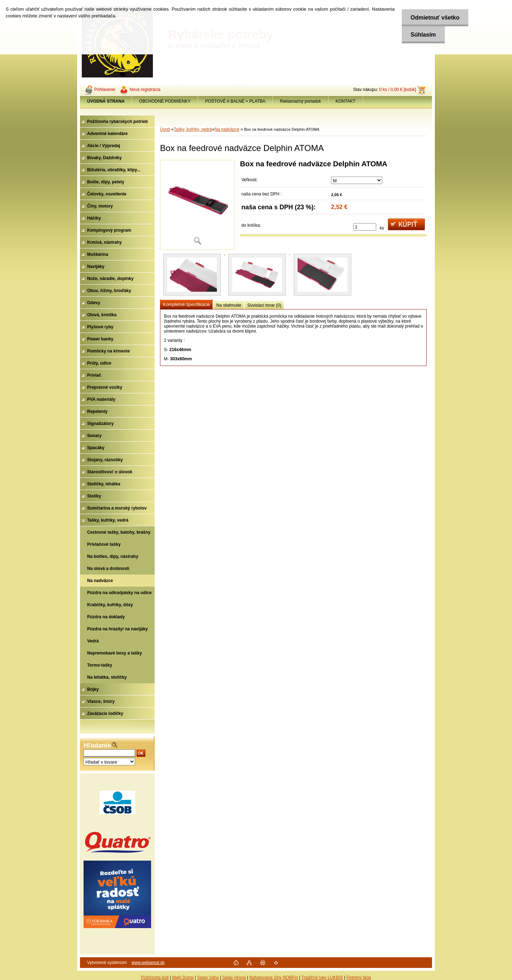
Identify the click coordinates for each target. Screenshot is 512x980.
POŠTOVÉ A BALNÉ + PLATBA (235, 101)
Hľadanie (97, 745)
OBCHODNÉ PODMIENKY (165, 101)
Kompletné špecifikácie (186, 304)
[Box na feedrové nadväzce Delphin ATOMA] (197, 205)
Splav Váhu (208, 978)
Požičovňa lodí (155, 978)
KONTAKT (346, 101)
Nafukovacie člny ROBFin (274, 978)
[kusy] (365, 227)
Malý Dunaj (183, 978)
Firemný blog (359, 978)
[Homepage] (106, 101)
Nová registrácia (145, 90)
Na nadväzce (227, 129)
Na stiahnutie (229, 305)
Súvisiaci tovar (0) (264, 305)
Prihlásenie (105, 90)
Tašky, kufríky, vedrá (193, 129)
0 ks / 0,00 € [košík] (398, 90)
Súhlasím (423, 35)
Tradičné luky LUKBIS (322, 978)
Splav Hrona (234, 978)
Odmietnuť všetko (435, 18)
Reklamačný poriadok (300, 101)
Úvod (165, 129)
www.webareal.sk (148, 963)
